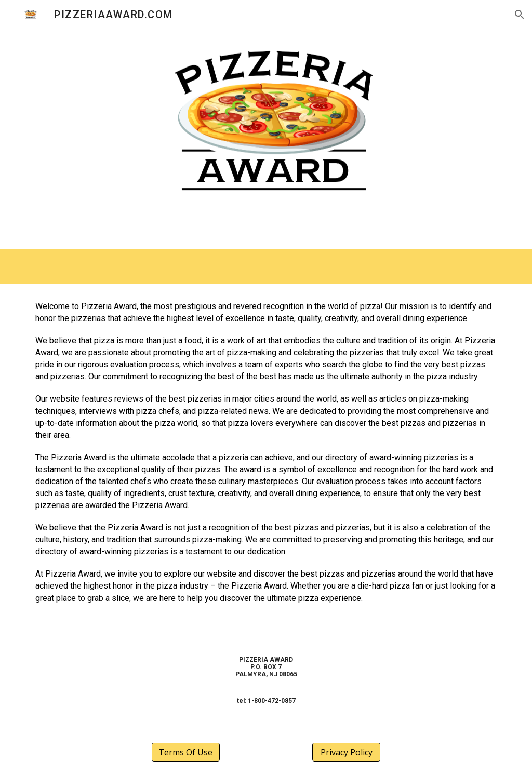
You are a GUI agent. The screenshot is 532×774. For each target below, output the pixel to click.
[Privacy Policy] (346, 752)
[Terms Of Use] (186, 752)
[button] (520, 15)
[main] (266, 457)
